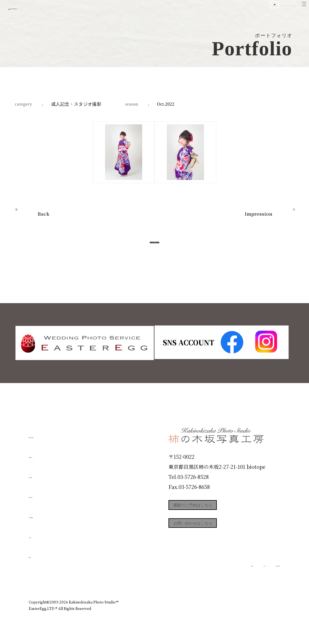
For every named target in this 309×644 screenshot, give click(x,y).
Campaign (47, 514)
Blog (37, 554)
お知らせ (231, 578)
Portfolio (45, 494)
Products (44, 474)
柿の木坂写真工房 (50, 11)
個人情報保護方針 (265, 578)
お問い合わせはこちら (210, 533)
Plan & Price (52, 434)
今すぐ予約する (154, 249)
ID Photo (45, 454)
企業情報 (205, 578)
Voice (39, 534)
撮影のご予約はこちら (210, 508)
